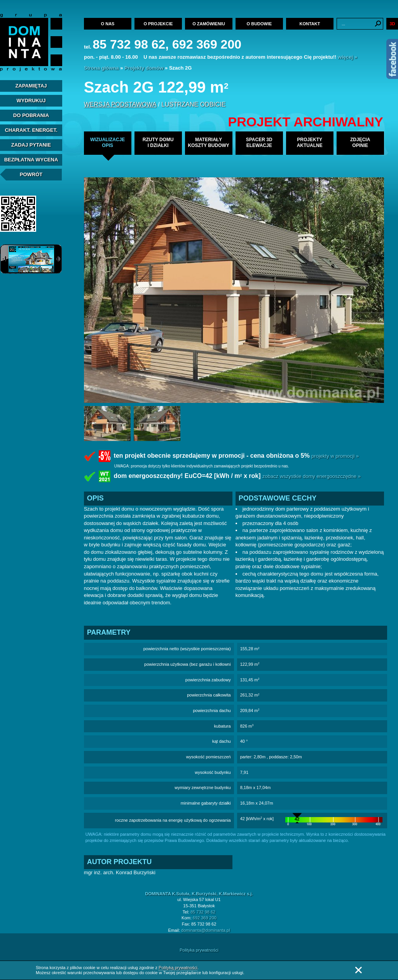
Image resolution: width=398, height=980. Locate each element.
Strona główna (101, 68)
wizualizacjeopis (107, 143)
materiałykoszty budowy (208, 143)
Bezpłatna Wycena (31, 160)
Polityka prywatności (199, 950)
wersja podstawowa (120, 104)
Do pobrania (31, 115)
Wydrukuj (31, 101)
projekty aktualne (310, 143)
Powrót (31, 174)
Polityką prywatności (178, 968)
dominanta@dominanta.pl (206, 930)
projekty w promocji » (335, 456)
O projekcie (158, 24)
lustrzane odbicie (193, 104)
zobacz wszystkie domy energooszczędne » (312, 476)
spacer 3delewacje (259, 143)
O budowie (259, 24)
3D (392, 24)
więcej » (347, 57)
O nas (108, 24)
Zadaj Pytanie (31, 145)
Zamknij (358, 970)
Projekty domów (144, 68)
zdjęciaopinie (360, 143)
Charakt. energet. (31, 130)
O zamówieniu (209, 24)
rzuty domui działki (158, 143)
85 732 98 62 (203, 912)
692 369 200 (205, 918)
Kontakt (310, 24)
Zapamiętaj (31, 86)
